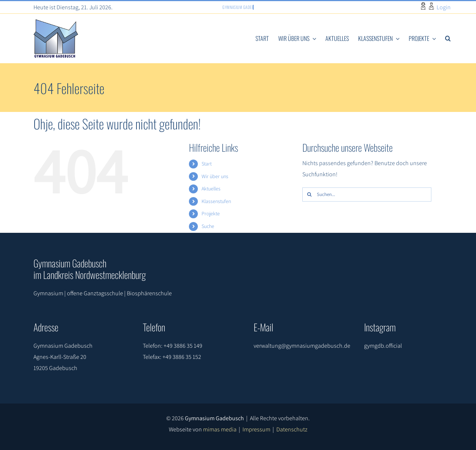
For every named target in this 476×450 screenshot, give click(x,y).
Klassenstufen (216, 201)
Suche (208, 226)
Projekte (211, 213)
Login (444, 7)
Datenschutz (292, 429)
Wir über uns (215, 176)
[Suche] (309, 195)
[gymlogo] (56, 22)
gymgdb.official (383, 346)
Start (207, 164)
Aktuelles (211, 189)
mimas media (220, 429)
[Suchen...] (367, 195)
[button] (448, 39)
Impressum (256, 429)
